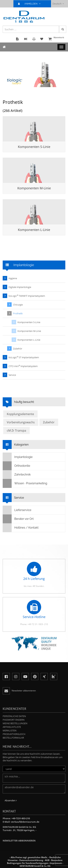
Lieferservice (17, 510)
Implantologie (18, 457)
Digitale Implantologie (20, 287)
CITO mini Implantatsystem (23, 366)
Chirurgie (18, 305)
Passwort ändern (14, 720)
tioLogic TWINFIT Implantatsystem (27, 296)
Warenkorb (56, 39)
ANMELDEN (31, 4)
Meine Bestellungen (15, 723)
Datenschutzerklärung (31, 860)
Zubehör (18, 349)
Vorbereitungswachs (21, 422)
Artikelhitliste (12, 727)
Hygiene (13, 278)
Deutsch (58, 4)
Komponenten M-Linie (34, 188)
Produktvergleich (14, 734)
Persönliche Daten (14, 716)
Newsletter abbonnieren (19, 841)
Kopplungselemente (20, 414)
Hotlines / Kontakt (21, 528)
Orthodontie (17, 466)
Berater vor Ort (18, 519)
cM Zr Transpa (16, 431)
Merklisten (10, 730)
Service (12, 375)
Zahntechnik (17, 475)
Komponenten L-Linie (34, 230)
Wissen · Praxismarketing (25, 483)
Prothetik (18, 313)
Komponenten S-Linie (34, 147)
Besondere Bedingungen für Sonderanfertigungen (35, 862)
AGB (47, 860)
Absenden (11, 800)
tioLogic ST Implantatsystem (24, 357)
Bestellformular (13, 738)
